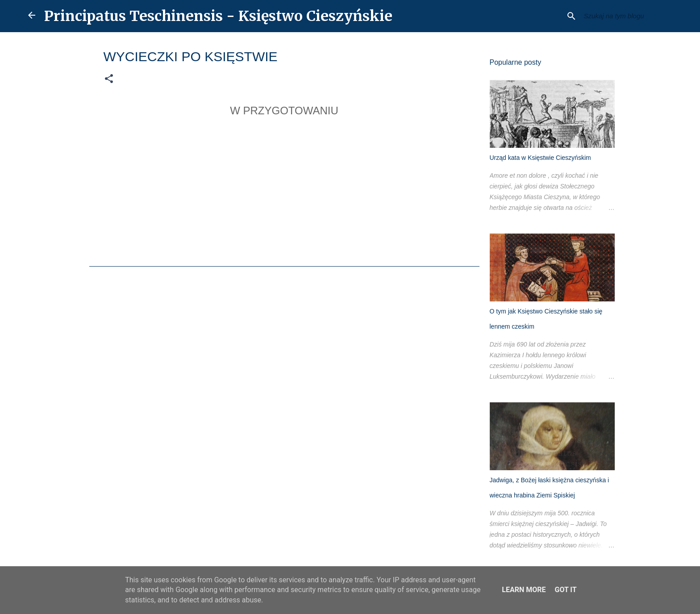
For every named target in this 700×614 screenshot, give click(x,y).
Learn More (524, 590)
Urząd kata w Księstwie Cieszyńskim (540, 158)
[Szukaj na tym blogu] (627, 16)
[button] (109, 79)
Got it (565, 590)
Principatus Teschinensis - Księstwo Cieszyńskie (218, 16)
